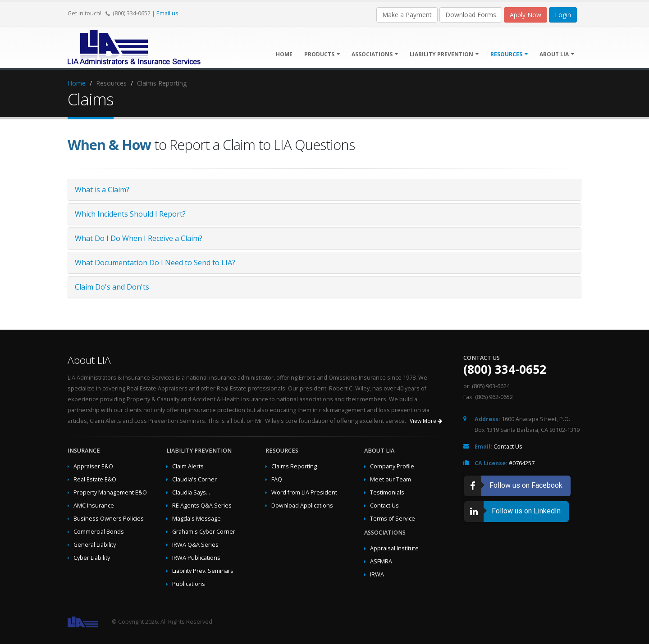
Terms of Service (393, 519)
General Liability (95, 545)
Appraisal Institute (394, 548)
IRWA (377, 574)
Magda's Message (197, 519)
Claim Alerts (188, 466)
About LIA (557, 54)
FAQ (277, 479)
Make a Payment (407, 15)
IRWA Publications (196, 558)
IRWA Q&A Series (195, 545)
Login (563, 15)
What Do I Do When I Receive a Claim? (139, 238)
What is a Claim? (102, 190)
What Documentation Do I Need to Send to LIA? (155, 263)
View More (426, 421)
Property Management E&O (110, 492)
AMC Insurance (94, 506)
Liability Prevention (444, 54)
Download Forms (471, 15)
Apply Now (526, 15)
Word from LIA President (304, 492)
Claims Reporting (294, 466)
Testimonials (387, 492)
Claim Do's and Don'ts (112, 287)
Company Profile (392, 466)
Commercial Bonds (99, 532)
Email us (167, 13)
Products (322, 54)
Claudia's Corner (194, 479)
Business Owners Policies (109, 519)
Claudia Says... (191, 492)
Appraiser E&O (93, 466)
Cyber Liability (92, 558)
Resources (509, 54)
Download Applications (302, 506)
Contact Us (384, 506)
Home (284, 54)
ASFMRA (381, 561)
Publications (189, 584)
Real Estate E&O (95, 479)
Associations (375, 54)
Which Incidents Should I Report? (130, 214)
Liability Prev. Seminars (203, 571)
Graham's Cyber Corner (204, 532)
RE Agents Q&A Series (202, 506)
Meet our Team (391, 479)
